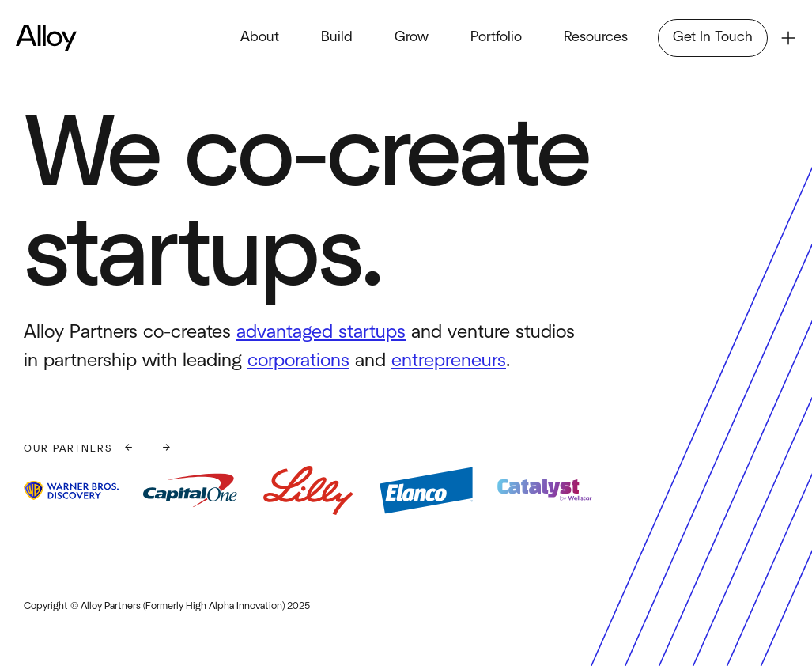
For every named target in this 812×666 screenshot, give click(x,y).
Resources (596, 37)
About (260, 37)
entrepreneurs (449, 361)
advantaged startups (321, 332)
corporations (298, 361)
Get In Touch (713, 37)
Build (337, 37)
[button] (129, 449)
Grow (412, 37)
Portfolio (496, 37)
